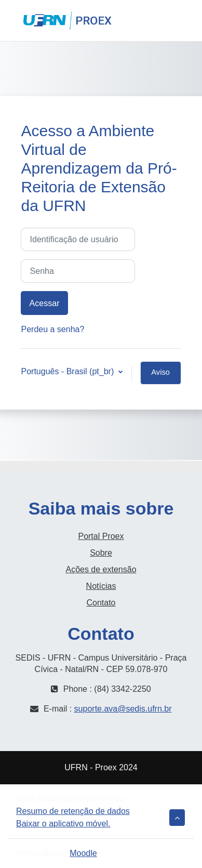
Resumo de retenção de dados (73, 811)
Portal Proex (101, 536)
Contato (101, 603)
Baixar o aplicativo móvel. (63, 824)
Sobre (101, 553)
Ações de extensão (101, 569)
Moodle (83, 853)
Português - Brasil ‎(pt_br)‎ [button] (68, 371)
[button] (149, 21)
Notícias (101, 586)
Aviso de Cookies (161, 376)
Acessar (183, 21)
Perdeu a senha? (52, 329)
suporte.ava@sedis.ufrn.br (123, 709)
